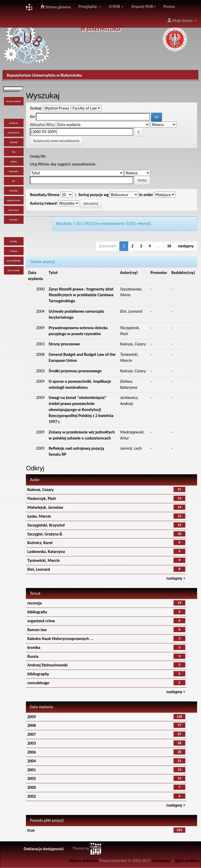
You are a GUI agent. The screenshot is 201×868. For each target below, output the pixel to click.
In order (146, 195)
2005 (31, 778)
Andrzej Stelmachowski (47, 665)
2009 (31, 717)
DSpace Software (84, 861)
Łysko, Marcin (39, 516)
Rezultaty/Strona (44, 195)
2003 (31, 743)
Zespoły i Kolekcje (14, 101)
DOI (14, 181)
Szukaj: (36, 108)
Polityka (14, 162)
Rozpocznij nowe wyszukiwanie (56, 141)
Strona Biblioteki (13, 261)
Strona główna (55, 7)
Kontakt (13, 241)
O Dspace (14, 251)
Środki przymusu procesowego (75, 371)
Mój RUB (14, 142)
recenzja (34, 603)
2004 (31, 761)
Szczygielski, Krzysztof (46, 525)
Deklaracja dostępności (44, 849)
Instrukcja (13, 191)
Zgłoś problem (187, 861)
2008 (31, 725)
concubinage (38, 683)
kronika (34, 647)
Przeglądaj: (90, 6)
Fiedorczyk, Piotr (42, 498)
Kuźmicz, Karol (40, 543)
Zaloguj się (14, 123)
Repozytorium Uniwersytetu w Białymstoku (44, 75)
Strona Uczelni (14, 270)
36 (169, 246)
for (32, 116)
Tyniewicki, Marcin (43, 560)
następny (186, 246)
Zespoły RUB (144, 6)
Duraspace (161, 861)
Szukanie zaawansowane (11, 91)
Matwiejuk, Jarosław (45, 507)
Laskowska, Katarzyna (46, 552)
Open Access (14, 210)
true (31, 830)
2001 (31, 770)
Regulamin (14, 171)
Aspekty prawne (13, 200)
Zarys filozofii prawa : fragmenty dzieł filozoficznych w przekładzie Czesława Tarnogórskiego (81, 295)
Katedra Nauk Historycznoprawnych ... (60, 639)
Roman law (37, 630)
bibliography (38, 674)
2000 (31, 787)
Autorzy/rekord (43, 203)
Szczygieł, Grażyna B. (45, 534)
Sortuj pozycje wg (93, 195)
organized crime (41, 621)
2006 (31, 752)
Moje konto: (182, 20)
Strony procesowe (64, 344)
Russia (33, 656)
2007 (31, 734)
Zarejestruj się (13, 133)
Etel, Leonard (39, 569)
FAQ (13, 152)
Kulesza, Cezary (40, 490)
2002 (31, 796)
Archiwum (13, 220)
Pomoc (169, 6)
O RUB (116, 6)
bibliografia (37, 612)
